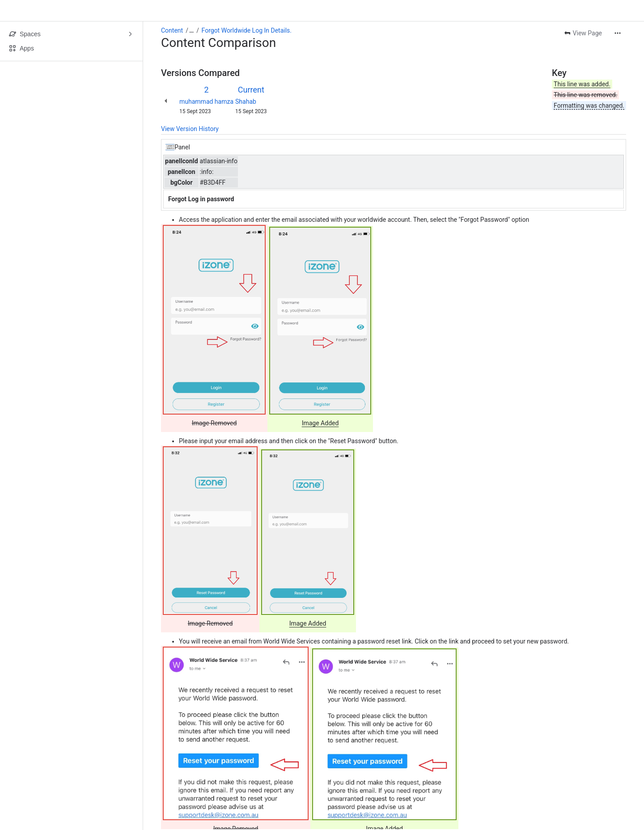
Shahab (246, 102)
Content (172, 30)
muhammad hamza (206, 102)
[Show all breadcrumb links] (191, 30)
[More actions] (618, 33)
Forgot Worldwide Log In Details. (247, 30)
